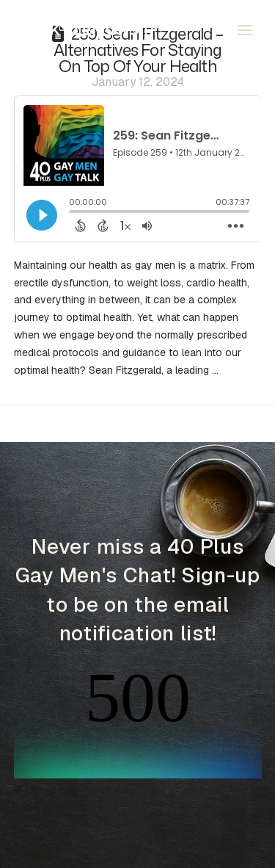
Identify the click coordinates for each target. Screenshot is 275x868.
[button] (245, 30)
